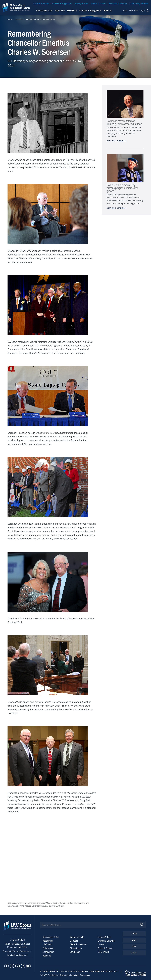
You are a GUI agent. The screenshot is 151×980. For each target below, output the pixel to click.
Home (10, 19)
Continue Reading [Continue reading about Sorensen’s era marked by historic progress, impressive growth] (116, 208)
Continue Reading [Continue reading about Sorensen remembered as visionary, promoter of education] (116, 141)
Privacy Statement (21, 951)
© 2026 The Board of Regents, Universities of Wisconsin (65, 975)
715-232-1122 (17, 940)
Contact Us (8, 951)
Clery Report (103, 952)
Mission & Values (32, 19)
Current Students (41, 4)
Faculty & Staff (81, 4)
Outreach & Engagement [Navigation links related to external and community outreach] (90, 11)
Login (142, 11)
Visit (131, 11)
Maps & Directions (78, 944)
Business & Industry (118, 4)
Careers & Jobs (104, 937)
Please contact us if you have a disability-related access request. (80, 971)
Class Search (76, 948)
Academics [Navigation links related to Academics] (60, 11)
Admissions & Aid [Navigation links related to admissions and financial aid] (44, 11)
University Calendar (106, 941)
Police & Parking (105, 948)
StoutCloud (75, 952)
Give (136, 11)
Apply (125, 11)
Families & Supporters (62, 4)
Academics (48, 941)
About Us (108, 11)
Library (101, 944)
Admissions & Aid (51, 937)
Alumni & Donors (98, 4)
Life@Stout (47, 944)
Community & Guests (139, 4)
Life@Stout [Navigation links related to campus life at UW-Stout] (72, 11)
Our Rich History (49, 19)
